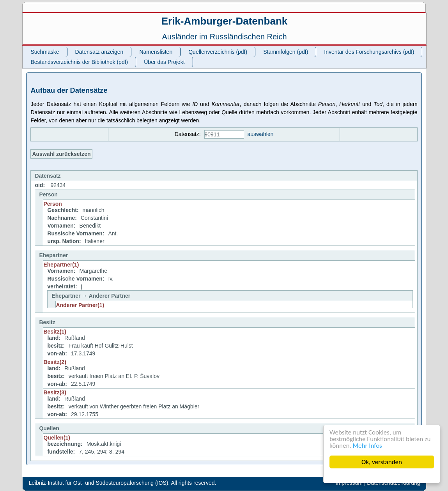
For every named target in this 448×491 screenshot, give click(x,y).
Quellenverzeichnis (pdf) (218, 52)
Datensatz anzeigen (99, 52)
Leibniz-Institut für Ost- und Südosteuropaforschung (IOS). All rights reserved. (122, 483)
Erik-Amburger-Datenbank (225, 21)
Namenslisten (156, 52)
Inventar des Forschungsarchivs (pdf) (369, 52)
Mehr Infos (367, 446)
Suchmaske (45, 52)
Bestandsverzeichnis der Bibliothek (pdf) (79, 62)
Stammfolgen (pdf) (286, 52)
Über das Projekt (164, 62)
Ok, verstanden (382, 462)
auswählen (260, 134)
